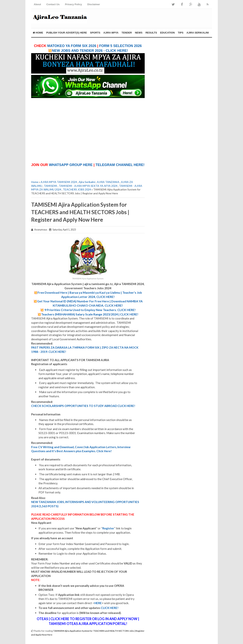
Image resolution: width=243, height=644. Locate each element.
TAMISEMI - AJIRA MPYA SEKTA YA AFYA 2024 (88, 186)
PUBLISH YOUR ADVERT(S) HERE (67, 33)
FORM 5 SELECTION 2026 (120, 46)
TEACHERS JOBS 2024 (77, 189)
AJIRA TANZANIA (108, 182)
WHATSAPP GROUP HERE (71, 165)
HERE (98, 603)
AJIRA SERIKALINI (198, 33)
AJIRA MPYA (111, 33)
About (38, 4)
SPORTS (95, 33)
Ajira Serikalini (87, 182)
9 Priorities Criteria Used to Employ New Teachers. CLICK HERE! (90, 310)
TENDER (127, 33)
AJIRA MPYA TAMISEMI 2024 (59, 182)
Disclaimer (94, 4)
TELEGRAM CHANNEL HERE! (120, 165)
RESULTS (151, 33)
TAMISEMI (51, 186)
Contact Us (53, 4)
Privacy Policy (73, 4)
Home (38, 33)
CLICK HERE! (110, 608)
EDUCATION (167, 33)
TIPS (181, 33)
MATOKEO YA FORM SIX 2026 (72, 46)
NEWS (139, 33)
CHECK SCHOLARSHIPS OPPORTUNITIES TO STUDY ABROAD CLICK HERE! (83, 406)
